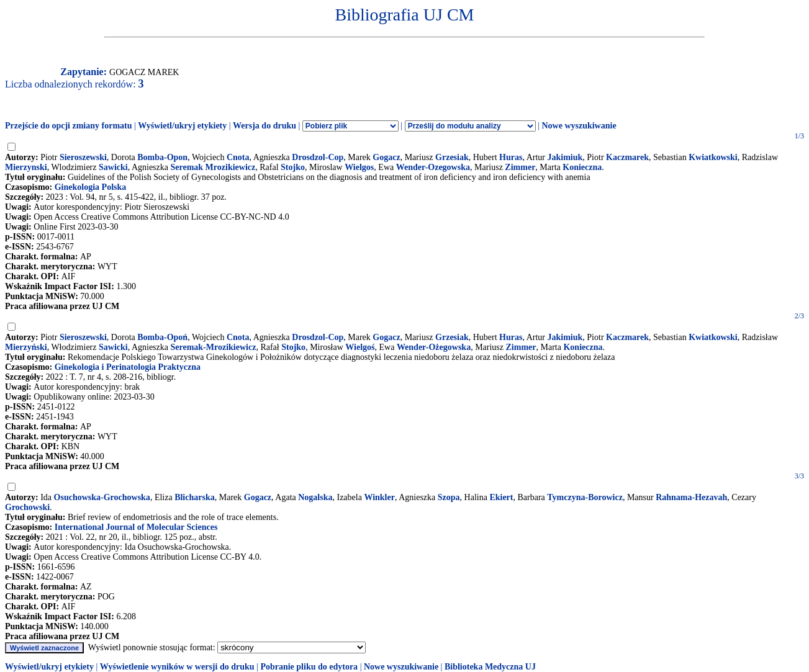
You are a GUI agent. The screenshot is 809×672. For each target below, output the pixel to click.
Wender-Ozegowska (433, 167)
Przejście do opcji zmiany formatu (69, 126)
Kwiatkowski (713, 157)
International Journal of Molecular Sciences (136, 527)
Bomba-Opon (162, 157)
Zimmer (520, 167)
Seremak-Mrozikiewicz (214, 347)
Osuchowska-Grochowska (102, 497)
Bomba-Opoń (162, 337)
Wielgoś (360, 347)
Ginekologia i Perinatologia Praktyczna (128, 367)
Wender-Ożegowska (434, 347)
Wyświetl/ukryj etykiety (182, 126)
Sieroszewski (83, 157)
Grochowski (27, 507)
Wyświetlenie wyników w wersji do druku (177, 667)
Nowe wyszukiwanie (579, 126)
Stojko (293, 167)
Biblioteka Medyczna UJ (490, 667)
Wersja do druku (264, 126)
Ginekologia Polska (91, 187)
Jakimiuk (565, 157)
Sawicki (113, 167)
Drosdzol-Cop (318, 157)
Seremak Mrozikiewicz (213, 167)
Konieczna (582, 167)
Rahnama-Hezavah (691, 497)
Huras (511, 157)
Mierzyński (26, 347)
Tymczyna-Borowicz (585, 497)
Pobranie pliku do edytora (309, 667)
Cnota (238, 157)
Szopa (449, 497)
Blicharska (195, 497)
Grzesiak (452, 157)
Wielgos (359, 167)
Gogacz (386, 157)
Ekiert (501, 497)
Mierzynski (26, 167)
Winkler (379, 497)
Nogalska (315, 497)
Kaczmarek (627, 157)
